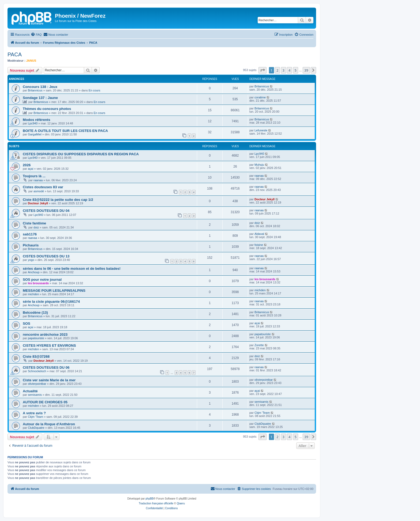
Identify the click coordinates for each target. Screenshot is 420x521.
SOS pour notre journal (42, 280)
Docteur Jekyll (38, 203)
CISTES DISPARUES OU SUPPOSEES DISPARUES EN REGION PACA (81, 154)
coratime (260, 97)
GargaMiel (35, 134)
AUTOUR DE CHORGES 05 (45, 402)
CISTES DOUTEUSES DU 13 (46, 256)
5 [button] (296, 70)
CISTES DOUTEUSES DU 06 (46, 367)
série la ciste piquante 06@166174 (51, 302)
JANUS (31, 61)
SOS (27, 324)
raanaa (38, 180)
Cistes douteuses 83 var (43, 187)
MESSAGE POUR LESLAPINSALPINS (54, 291)
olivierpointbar (37, 384)
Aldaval (259, 234)
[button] (262, 70)
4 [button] (289, 70)
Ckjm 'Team (35, 417)
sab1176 (30, 234)
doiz (36, 227)
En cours (94, 90)
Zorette (259, 345)
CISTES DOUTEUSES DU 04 (46, 211)
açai (31, 169)
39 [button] (306, 70)
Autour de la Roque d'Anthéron (49, 424)
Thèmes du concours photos (47, 109)
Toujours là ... (34, 176)
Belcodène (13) (35, 313)
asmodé (39, 191)
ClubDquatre (36, 428)
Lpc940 (33, 123)
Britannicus (35, 90)
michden (33, 294)
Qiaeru (181, 503)
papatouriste (36, 338)
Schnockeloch (37, 371)
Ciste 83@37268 (36, 356)
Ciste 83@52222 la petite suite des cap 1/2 (58, 200)
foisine (259, 245)
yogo (31, 260)
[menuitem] (36, 35)
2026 (27, 165)
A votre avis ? (34, 413)
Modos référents (37, 120)
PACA (15, 54)
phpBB (149, 499)
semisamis (35, 395)
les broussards (38, 283)
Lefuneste (261, 130)
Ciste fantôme (34, 223)
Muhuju (259, 165)
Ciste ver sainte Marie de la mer (49, 380)
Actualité (30, 391)
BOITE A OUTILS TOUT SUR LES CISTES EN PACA (65, 131)
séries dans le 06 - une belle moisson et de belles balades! (72, 269)
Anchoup (34, 272)
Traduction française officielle (156, 503)
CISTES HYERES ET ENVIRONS (49, 346)
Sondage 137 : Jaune (40, 98)
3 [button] (284, 70)
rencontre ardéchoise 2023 (45, 335)
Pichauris (31, 245)
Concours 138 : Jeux (40, 87)
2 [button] (277, 70)
